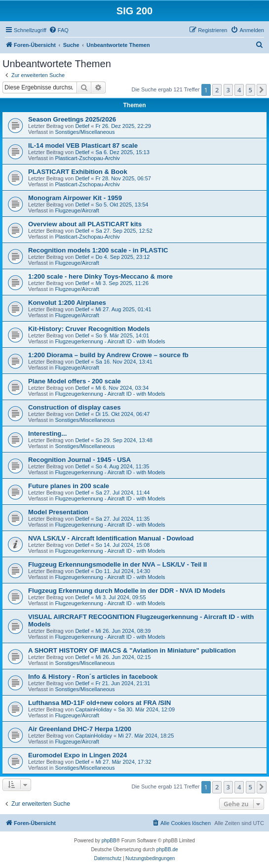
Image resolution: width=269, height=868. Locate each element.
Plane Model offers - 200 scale (75, 381)
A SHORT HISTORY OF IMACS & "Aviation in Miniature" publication (132, 650)
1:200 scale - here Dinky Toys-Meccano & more (100, 276)
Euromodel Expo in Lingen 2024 (77, 755)
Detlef (82, 126)
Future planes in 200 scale (69, 486)
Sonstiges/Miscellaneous (85, 132)
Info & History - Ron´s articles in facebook (93, 677)
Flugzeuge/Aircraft (77, 210)
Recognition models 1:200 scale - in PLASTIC (98, 250)
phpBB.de (167, 849)
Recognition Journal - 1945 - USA (79, 460)
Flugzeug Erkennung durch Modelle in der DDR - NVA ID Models (127, 591)
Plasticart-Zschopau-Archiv (87, 158)
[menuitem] (59, 30)
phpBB (109, 841)
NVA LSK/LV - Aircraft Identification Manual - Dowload (111, 538)
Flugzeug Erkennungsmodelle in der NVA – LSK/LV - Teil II (117, 564)
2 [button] (217, 90)
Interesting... (47, 434)
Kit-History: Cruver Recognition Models (89, 329)
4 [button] (239, 90)
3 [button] (228, 90)
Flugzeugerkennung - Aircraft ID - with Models (110, 341)
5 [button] (250, 90)
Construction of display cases (75, 407)
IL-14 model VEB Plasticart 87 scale (83, 145)
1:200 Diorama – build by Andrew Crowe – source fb (108, 355)
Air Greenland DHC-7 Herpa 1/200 (80, 729)
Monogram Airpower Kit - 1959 (75, 198)
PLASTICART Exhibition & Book (78, 172)
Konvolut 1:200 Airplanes (67, 303)
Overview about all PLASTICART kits (85, 224)
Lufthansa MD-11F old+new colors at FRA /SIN (99, 703)
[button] (262, 90)
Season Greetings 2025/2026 (72, 119)
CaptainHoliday (94, 709)
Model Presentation (58, 512)
